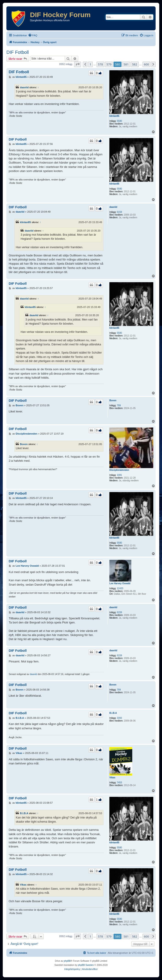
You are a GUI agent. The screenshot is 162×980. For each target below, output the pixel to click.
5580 (119, 121)
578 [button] (100, 64)
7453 (119, 783)
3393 (119, 718)
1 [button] (90, 64)
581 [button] (126, 64)
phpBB (67, 961)
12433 (120, 588)
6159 (119, 212)
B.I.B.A (113, 713)
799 (119, 405)
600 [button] (146, 64)
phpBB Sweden (86, 965)
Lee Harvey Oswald (120, 583)
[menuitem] (33, 35)
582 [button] (135, 64)
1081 (119, 475)
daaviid (24, 87)
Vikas (112, 778)
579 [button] (109, 64)
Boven (113, 400)
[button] (78, 64)
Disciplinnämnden (119, 470)
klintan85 (114, 116)
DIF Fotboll (18, 52)
